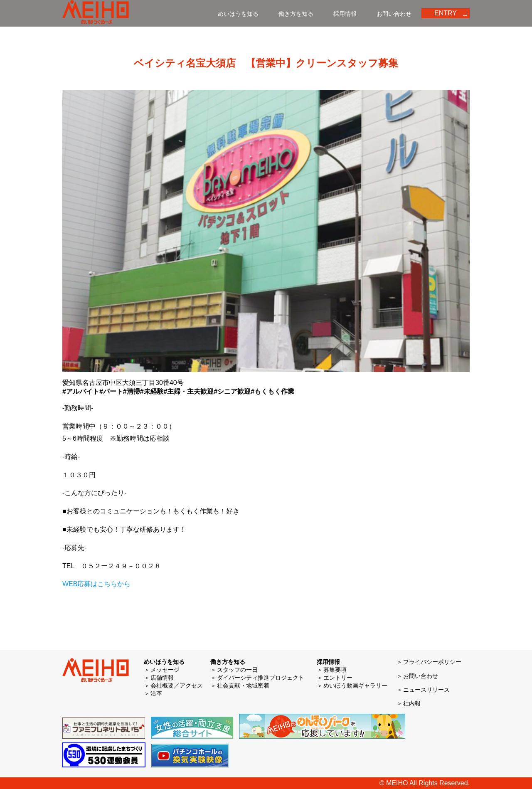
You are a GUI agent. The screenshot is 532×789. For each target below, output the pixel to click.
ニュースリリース (426, 690)
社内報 (412, 703)
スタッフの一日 (237, 670)
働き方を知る (296, 14)
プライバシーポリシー (432, 662)
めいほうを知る (238, 14)
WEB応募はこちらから (96, 584)
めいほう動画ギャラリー (355, 685)
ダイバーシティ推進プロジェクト (261, 678)
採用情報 (345, 14)
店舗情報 (162, 678)
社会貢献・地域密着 (243, 685)
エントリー (338, 678)
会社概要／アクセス (177, 685)
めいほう (96, 13)
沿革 (156, 693)
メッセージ (165, 670)
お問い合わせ (394, 14)
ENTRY (446, 13)
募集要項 (335, 670)
